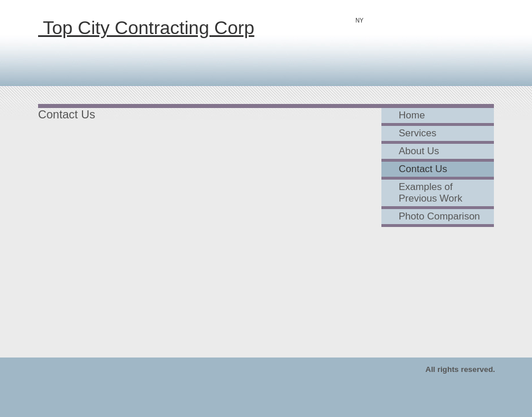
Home (412, 115)
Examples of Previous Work (430, 193)
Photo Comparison (439, 216)
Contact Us (423, 169)
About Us (419, 151)
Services (417, 133)
